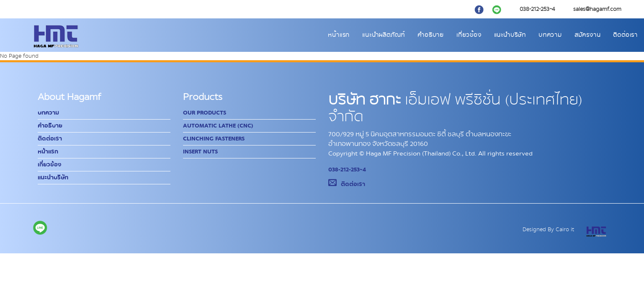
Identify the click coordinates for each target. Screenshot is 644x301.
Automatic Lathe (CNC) (218, 126)
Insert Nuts (200, 152)
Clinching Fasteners (214, 139)
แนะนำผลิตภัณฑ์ (384, 35)
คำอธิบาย (431, 35)
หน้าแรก (339, 35)
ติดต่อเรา (625, 35)
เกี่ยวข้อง (469, 35)
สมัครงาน (588, 35)
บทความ (550, 35)
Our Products (205, 113)
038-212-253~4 (347, 170)
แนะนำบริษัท (510, 35)
